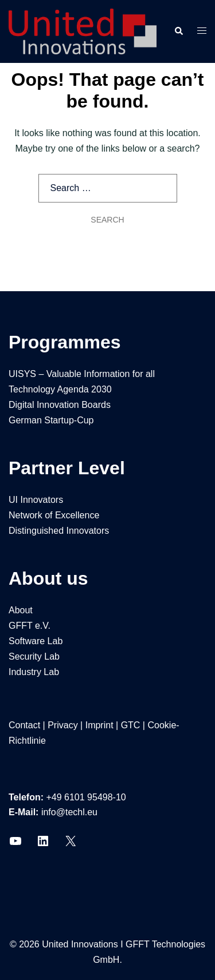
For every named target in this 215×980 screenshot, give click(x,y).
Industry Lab (34, 672)
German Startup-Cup (51, 420)
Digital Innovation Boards (60, 405)
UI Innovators (36, 500)
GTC (131, 725)
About (21, 610)
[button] (178, 31)
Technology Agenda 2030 (60, 389)
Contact (24, 725)
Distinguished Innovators (59, 531)
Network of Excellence (54, 515)
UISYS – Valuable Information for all (82, 374)
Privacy (62, 725)
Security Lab (34, 656)
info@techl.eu (69, 812)
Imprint (99, 725)
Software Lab (36, 641)
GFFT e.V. (30, 626)
